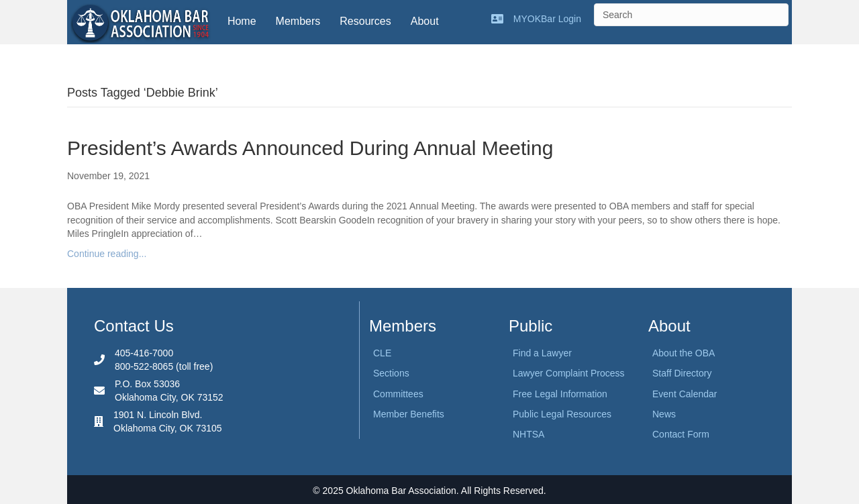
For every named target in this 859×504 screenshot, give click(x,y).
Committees (398, 394)
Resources (365, 21)
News (664, 414)
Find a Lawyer (542, 353)
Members (298, 21)
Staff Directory (682, 373)
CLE (382, 353)
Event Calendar (685, 394)
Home (242, 21)
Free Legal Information (560, 394)
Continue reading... (107, 254)
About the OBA (684, 353)
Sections (391, 373)
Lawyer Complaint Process (569, 373)
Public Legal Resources (562, 414)
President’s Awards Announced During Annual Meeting (310, 148)
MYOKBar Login (547, 19)
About (425, 21)
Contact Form (681, 434)
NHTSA (528, 434)
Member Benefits (409, 414)
